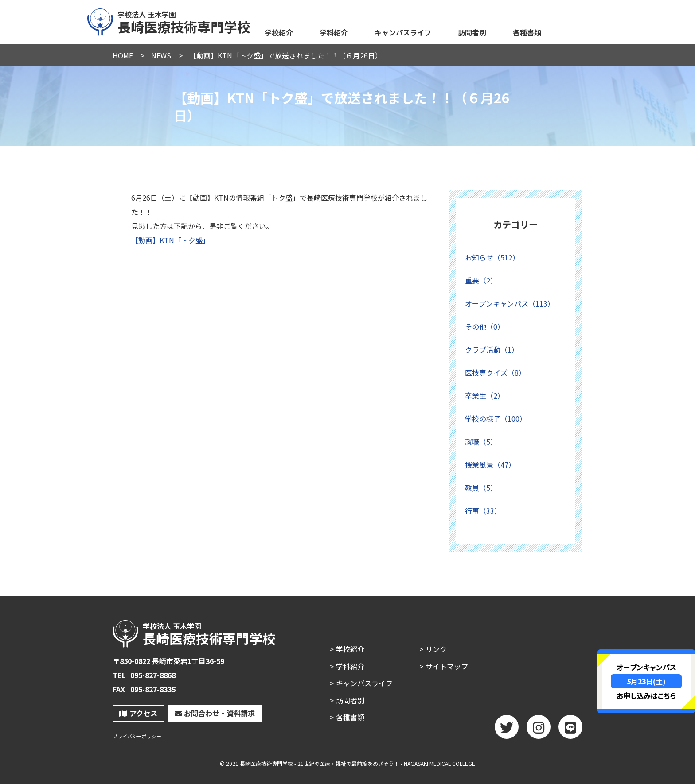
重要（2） (481, 280)
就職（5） (481, 442)
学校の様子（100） (496, 419)
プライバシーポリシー (137, 736)
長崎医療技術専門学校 (169, 21)
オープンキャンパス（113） (510, 303)
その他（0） (485, 326)
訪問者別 (472, 32)
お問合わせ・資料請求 (215, 713)
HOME (123, 55)
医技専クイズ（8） (495, 373)
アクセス (138, 713)
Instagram (539, 730)
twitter (507, 730)
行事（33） (483, 511)
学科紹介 (334, 32)
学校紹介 (279, 32)
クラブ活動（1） (492, 349)
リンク (436, 649)
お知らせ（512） (492, 257)
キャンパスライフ (403, 32)
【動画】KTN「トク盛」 (170, 240)
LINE (570, 730)
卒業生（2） (485, 396)
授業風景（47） (490, 465)
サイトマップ (447, 666)
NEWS (161, 55)
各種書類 (527, 32)
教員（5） (481, 488)
